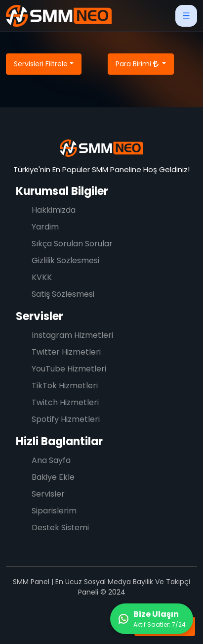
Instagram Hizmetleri (72, 335)
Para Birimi (138, 64)
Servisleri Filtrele (41, 64)
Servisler (40, 316)
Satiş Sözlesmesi (63, 294)
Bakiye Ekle (53, 477)
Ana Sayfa (51, 460)
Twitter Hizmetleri (66, 352)
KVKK (42, 277)
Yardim (45, 227)
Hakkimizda (54, 210)
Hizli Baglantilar (59, 441)
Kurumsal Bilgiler (62, 191)
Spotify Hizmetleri (66, 419)
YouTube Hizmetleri (69, 369)
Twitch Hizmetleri (65, 402)
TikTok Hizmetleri (65, 386)
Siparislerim (54, 511)
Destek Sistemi (60, 528)
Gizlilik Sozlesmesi (65, 260)
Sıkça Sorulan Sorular (72, 244)
